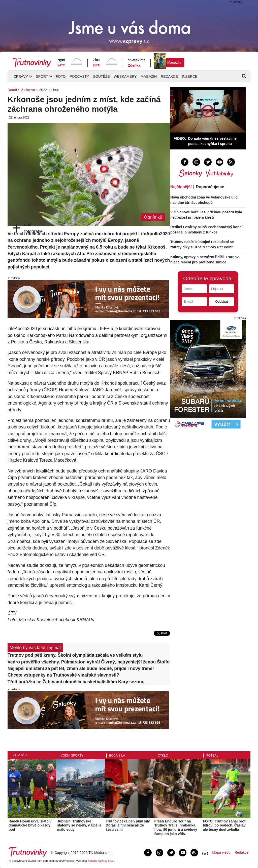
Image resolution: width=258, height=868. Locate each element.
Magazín (174, 62)
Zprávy (21, 76)
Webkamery (125, 76)
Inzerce (190, 76)
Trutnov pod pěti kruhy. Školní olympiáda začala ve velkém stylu (75, 655)
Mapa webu (221, 852)
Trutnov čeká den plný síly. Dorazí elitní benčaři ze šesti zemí (128, 825)
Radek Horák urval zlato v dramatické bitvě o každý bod (30, 825)
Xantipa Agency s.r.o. (101, 861)
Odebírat (221, 302)
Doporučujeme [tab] (210, 187)
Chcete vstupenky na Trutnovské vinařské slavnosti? (63, 675)
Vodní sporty (72, 756)
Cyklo (163, 756)
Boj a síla (20, 755)
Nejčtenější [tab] (181, 187)
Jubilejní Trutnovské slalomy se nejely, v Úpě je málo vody (79, 825)
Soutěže (101, 76)
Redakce (169, 76)
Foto (61, 76)
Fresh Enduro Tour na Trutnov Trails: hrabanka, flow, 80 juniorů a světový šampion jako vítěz (176, 827)
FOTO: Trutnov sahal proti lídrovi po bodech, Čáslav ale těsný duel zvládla (225, 825)
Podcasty (79, 76)
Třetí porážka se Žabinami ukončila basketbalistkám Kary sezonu (76, 682)
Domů (12, 90)
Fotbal (212, 756)
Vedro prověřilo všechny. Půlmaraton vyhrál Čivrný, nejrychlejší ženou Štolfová (89, 662)
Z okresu (28, 90)
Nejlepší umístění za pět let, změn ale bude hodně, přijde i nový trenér (81, 668)
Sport (42, 76)
